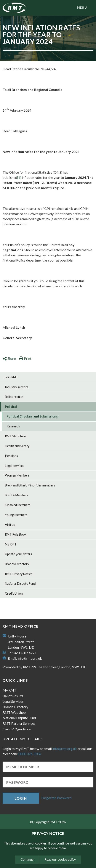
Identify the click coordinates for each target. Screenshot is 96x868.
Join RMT (11, 377)
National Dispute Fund (20, 584)
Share (9, 358)
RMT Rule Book (16, 534)
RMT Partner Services (19, 723)
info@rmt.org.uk (30, 658)
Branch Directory (17, 564)
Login (21, 798)
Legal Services (13, 701)
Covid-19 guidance (17, 729)
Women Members (17, 475)
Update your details (18, 554)
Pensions (11, 456)
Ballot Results (13, 696)
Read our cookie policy (60, 859)
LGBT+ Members (17, 495)
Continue (27, 859)
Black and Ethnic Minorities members (30, 485)
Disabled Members (18, 505)
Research (13, 426)
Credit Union (14, 593)
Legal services (15, 466)
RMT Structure (15, 436)
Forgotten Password (56, 798)
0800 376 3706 (30, 754)
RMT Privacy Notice (19, 574)
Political (11, 407)
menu (82, 8)
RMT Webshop (14, 712)
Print (25, 358)
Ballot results (14, 397)
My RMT (11, 544)
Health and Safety (17, 446)
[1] (19, 177)
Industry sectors (17, 387)
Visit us (10, 525)
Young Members (16, 515)
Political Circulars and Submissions (32, 416)
